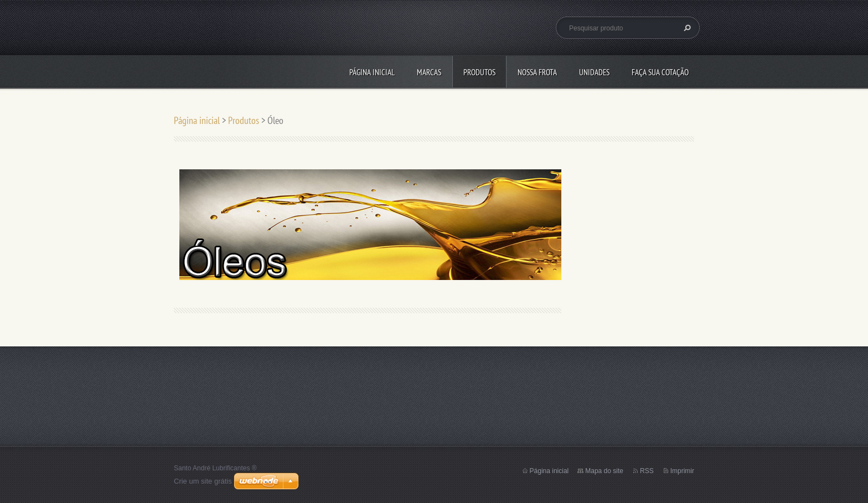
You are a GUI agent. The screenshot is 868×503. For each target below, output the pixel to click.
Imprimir (682, 471)
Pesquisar (686, 28)
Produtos (479, 72)
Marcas (429, 72)
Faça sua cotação (660, 72)
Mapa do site (604, 471)
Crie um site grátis (203, 481)
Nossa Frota (537, 72)
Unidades (594, 72)
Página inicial (372, 72)
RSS (647, 471)
